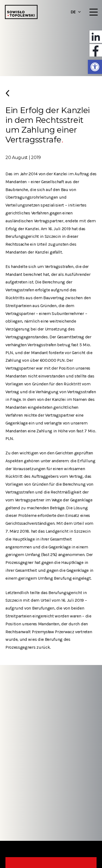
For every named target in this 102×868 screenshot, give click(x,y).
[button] (95, 67)
